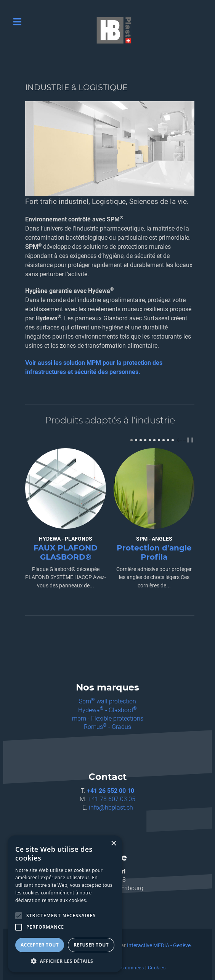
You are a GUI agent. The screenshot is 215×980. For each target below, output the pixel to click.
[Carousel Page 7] (159, 440)
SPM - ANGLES (154, 539)
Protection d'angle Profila (154, 552)
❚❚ (190, 440)
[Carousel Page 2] (136, 440)
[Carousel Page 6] (154, 440)
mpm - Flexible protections (108, 718)
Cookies (157, 968)
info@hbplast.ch (111, 807)
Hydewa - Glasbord (107, 710)
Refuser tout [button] (91, 945)
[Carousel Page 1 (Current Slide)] (132, 440)
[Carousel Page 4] (145, 440)
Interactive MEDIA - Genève (159, 946)
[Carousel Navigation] (181, 440)
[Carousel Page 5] (150, 440)
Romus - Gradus (107, 727)
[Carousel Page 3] (141, 440)
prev (180, 440)
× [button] (113, 844)
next (186, 440)
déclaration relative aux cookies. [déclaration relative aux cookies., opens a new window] (51, 900)
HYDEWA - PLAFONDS (66, 539)
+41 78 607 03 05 (112, 799)
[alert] (65, 904)
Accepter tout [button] (40, 945)
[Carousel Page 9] (168, 440)
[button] (65, 961)
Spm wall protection (107, 701)
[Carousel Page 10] (173, 440)
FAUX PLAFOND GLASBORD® (66, 552)
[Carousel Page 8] (164, 440)
